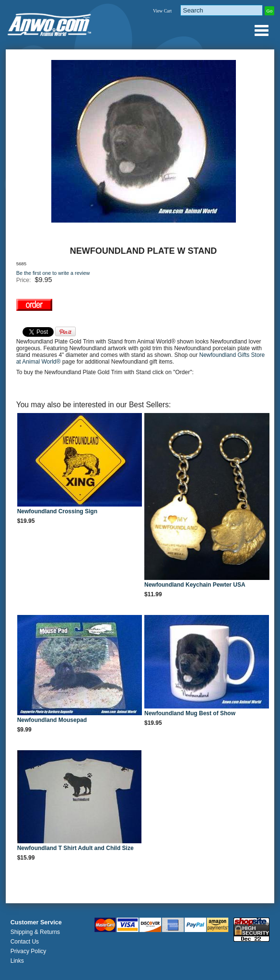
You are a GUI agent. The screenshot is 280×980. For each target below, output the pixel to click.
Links (17, 961)
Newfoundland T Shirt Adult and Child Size (76, 848)
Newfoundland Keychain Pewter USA (195, 585)
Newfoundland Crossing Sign (57, 511)
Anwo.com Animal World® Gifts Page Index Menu (261, 30)
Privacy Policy (29, 951)
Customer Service (36, 922)
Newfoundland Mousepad (52, 720)
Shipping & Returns (35, 932)
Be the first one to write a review (53, 273)
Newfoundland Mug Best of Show (190, 713)
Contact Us (25, 942)
